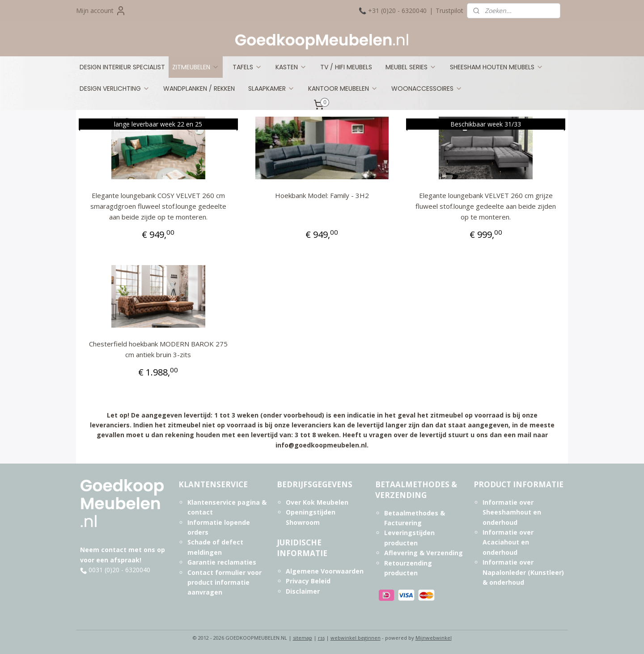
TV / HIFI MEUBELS (346, 67)
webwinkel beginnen (356, 638)
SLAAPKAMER (271, 89)
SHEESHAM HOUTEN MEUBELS (497, 67)
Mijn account (101, 11)
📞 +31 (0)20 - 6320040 (393, 11)
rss (321, 638)
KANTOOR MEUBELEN (343, 89)
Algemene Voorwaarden (325, 571)
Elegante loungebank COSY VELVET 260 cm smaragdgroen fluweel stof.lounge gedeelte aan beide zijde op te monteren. (158, 206)
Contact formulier (216, 572)
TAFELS (247, 67)
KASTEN (291, 67)
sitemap (303, 638)
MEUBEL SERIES (411, 67)
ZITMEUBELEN (196, 67)
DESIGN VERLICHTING (115, 89)
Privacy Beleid (308, 581)
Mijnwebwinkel (434, 638)
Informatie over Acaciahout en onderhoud (508, 542)
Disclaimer (303, 591)
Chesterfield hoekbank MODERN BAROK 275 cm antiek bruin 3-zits (158, 349)
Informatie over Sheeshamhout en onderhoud (512, 512)
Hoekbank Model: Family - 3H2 (322, 195)
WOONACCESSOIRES (427, 89)
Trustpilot (449, 11)
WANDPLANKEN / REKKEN (199, 89)
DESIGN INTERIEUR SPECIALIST (122, 67)
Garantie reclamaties (222, 562)
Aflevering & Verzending (424, 553)
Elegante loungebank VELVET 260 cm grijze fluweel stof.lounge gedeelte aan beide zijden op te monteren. (486, 206)
